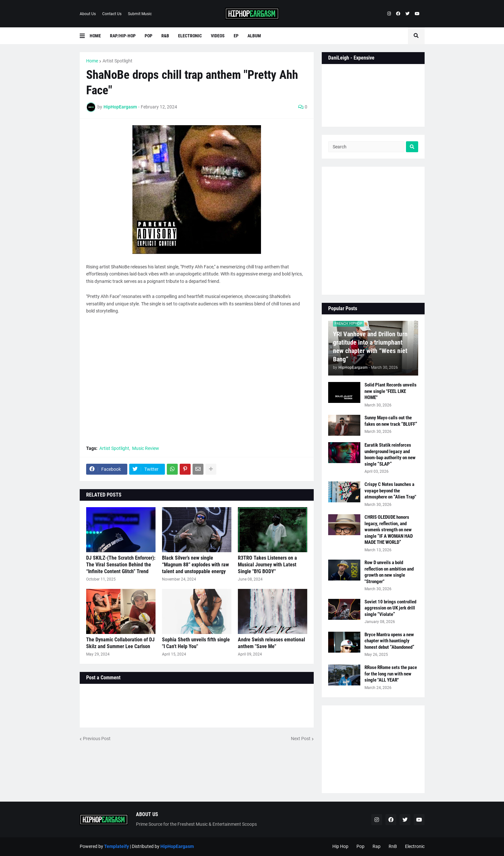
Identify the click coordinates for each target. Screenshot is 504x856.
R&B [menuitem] (165, 36)
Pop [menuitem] (148, 36)
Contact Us (112, 14)
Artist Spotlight (117, 61)
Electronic (415, 846)
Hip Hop (340, 846)
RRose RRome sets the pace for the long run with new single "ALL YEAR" (391, 674)
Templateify (117, 846)
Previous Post (97, 739)
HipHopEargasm (177, 846)
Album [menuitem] (254, 36)
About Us (88, 14)
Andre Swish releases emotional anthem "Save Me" (271, 643)
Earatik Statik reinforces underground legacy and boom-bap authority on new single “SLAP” (390, 455)
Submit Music (140, 14)
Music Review (146, 448)
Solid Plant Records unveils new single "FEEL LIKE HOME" (391, 391)
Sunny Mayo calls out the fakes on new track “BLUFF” (391, 421)
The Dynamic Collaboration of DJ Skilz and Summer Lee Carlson (120, 643)
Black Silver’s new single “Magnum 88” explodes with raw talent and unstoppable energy (195, 565)
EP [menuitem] (236, 36)
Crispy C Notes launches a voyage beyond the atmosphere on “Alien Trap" (390, 491)
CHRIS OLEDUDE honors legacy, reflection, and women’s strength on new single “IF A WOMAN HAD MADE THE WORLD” (389, 530)
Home (92, 61)
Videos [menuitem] (218, 36)
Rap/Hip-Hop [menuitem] (123, 36)
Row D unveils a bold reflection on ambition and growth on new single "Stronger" (389, 572)
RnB (393, 846)
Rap (377, 846)
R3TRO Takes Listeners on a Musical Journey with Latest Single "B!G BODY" (267, 565)
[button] (85, 36)
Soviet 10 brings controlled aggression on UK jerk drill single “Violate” (390, 608)
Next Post (301, 739)
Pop (360, 846)
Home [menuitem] (95, 36)
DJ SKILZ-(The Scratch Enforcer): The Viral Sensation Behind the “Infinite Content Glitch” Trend (121, 565)
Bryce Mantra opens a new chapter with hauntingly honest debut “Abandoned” (389, 641)
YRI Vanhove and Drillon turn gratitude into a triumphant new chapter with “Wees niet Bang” (370, 347)
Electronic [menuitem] (190, 36)
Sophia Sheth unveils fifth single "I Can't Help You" (196, 643)
